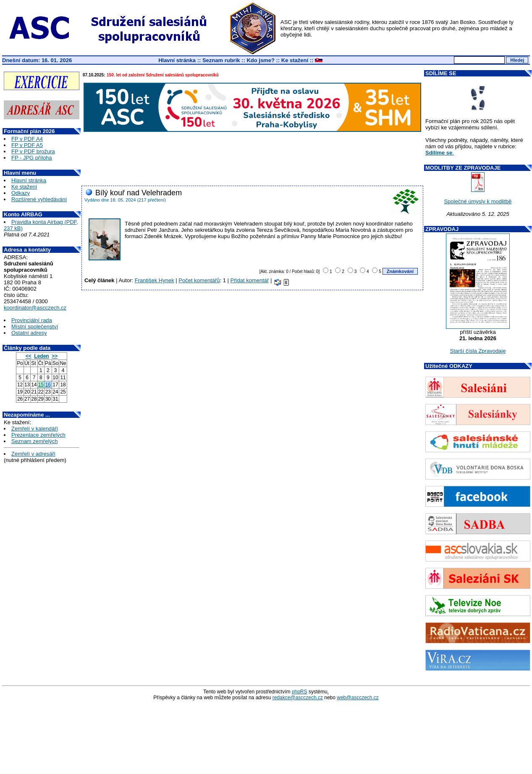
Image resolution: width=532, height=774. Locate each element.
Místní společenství (35, 327)
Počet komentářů (199, 280)
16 (48, 385)
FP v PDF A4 (27, 139)
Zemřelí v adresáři (33, 454)
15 (41, 385)
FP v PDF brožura (33, 151)
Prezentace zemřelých (38, 435)
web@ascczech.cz (358, 698)
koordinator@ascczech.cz (35, 308)
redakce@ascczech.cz (298, 698)
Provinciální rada (32, 320)
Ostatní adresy (29, 333)
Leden (41, 356)
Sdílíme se (439, 153)
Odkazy (21, 193)
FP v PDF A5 (27, 145)
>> (55, 356)
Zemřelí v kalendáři (35, 429)
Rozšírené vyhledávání (39, 199)
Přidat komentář (250, 280)
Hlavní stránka (177, 60)
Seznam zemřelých (35, 441)
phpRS (300, 692)
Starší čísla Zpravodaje (478, 351)
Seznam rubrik (221, 60)
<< (29, 356)
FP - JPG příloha (32, 158)
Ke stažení (295, 60)
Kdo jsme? (260, 60)
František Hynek (155, 280)
